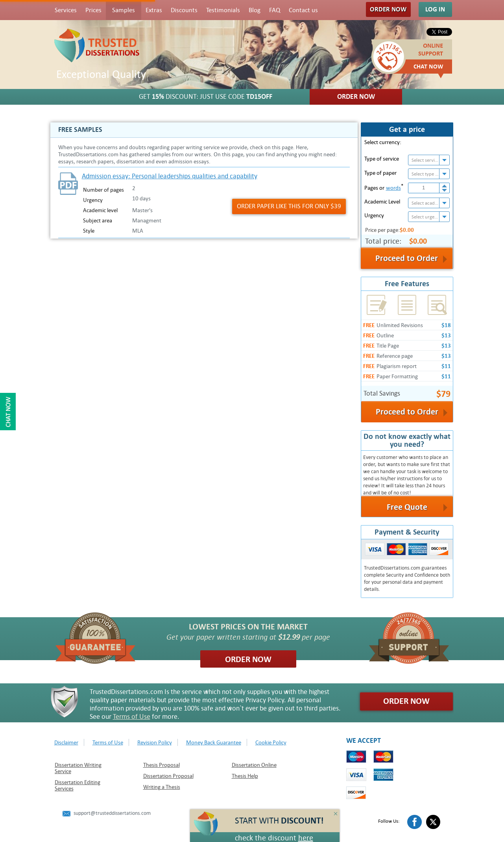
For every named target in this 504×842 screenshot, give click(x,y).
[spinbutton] (424, 188)
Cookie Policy (271, 742)
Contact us (303, 10)
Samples (124, 10)
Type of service (382, 159)
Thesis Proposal (162, 765)
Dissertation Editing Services (78, 785)
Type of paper (380, 173)
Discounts (184, 10)
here (306, 838)
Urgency (374, 215)
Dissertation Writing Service (78, 768)
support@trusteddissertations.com (112, 813)
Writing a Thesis (162, 787)
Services (66, 10)
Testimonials (223, 10)
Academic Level (382, 202)
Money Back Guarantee (214, 742)
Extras (154, 10)
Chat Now (428, 67)
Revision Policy (155, 742)
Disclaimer (66, 742)
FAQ (275, 10)
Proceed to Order (407, 412)
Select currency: (383, 142)
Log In (435, 9)
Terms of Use (132, 717)
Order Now (388, 9)
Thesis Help (245, 776)
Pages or (384, 187)
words (393, 188)
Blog (255, 10)
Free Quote (407, 507)
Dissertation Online (254, 765)
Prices (93, 10)
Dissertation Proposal (168, 776)
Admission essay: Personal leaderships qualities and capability (170, 176)
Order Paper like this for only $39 (289, 206)
